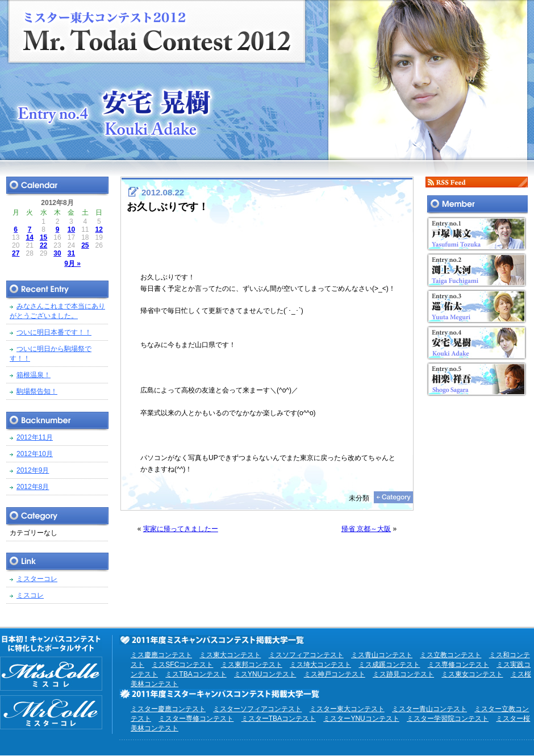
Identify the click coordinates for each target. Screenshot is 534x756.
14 (29, 237)
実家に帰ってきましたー (181, 529)
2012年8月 (33, 487)
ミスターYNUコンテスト (361, 719)
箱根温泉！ (34, 375)
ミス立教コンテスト (450, 655)
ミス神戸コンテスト (335, 674)
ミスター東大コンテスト (347, 709)
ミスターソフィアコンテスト (257, 709)
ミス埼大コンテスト (320, 665)
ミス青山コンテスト (382, 655)
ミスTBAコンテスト (196, 674)
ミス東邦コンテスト (252, 665)
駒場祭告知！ (37, 391)
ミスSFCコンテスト (182, 665)
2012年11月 (35, 437)
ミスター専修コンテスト (196, 719)
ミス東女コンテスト (472, 674)
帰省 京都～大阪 (366, 529)
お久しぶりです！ (168, 207)
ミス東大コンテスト (230, 655)
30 (57, 253)
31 (71, 253)
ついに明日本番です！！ (54, 332)
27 (16, 253)
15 (43, 237)
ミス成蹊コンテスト (389, 665)
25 (85, 245)
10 (71, 229)
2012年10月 (35, 454)
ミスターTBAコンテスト (279, 719)
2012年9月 (33, 470)
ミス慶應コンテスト (161, 655)
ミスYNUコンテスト (265, 674)
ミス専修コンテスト (458, 665)
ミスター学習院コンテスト (448, 719)
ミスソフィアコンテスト (306, 655)
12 (99, 229)
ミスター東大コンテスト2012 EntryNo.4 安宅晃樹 (267, 81)
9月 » (72, 264)
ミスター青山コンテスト (429, 709)
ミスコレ (30, 595)
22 (43, 245)
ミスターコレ (37, 579)
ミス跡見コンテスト (403, 674)
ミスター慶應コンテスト (168, 709)
